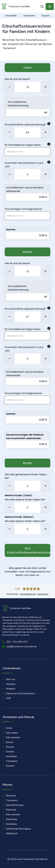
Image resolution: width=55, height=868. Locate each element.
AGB (7, 698)
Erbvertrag (10, 819)
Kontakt (8, 752)
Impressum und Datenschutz (19, 693)
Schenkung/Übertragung (16, 829)
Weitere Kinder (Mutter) (19, 517)
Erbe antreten (11, 737)
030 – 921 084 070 (15, 642)
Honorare (9, 684)
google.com (43, 594)
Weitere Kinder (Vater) (18, 495)
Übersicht (9, 796)
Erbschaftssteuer (13, 805)
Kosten (8, 742)
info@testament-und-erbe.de (20, 647)
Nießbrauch (10, 833)
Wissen (8, 747)
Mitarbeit (9, 689)
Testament (29, 16)
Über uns (9, 679)
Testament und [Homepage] (15, 6)
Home (7, 728)
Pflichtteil (9, 810)
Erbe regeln (10, 733)
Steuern (46, 16)
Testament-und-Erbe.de (18, 719)
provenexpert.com (28, 594)
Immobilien (11, 16)
